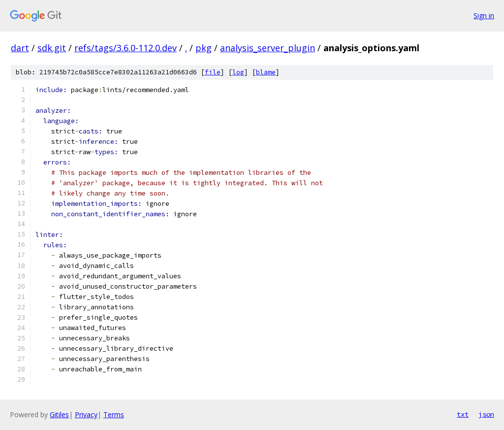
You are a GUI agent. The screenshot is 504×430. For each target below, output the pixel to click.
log (238, 72)
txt (463, 414)
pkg (204, 48)
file (213, 72)
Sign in (484, 16)
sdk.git (52, 48)
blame (266, 72)
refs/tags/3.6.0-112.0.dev (126, 48)
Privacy (86, 414)
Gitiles (59, 414)
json (486, 414)
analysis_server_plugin (268, 48)
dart (20, 48)
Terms (114, 414)
